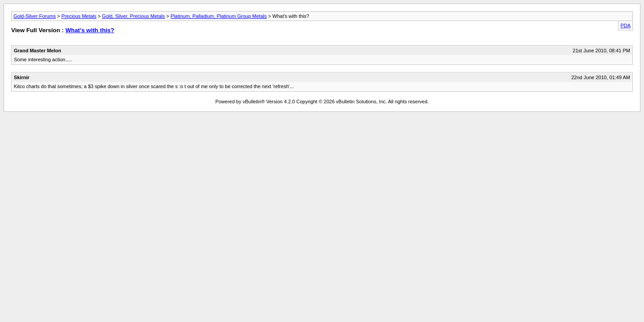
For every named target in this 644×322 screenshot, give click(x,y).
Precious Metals (79, 16)
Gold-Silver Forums (35, 16)
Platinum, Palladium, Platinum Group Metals (218, 16)
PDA (625, 25)
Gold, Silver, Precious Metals (133, 16)
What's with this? (90, 30)
